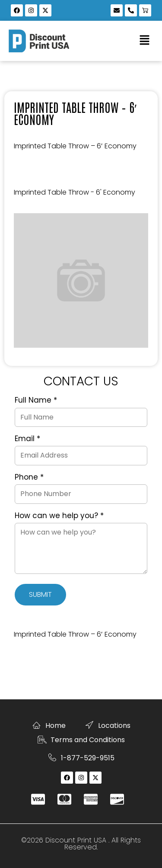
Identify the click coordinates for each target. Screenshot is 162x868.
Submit (40, 594)
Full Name (36, 400)
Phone (29, 477)
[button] (145, 41)
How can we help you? (59, 516)
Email (27, 439)
